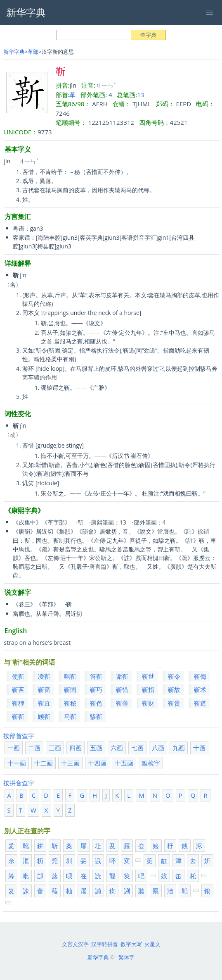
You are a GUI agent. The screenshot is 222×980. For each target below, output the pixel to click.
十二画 (44, 763)
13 (141, 95)
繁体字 (126, 957)
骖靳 (96, 716)
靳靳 (18, 716)
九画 (179, 748)
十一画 (17, 763)
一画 (14, 748)
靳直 (44, 703)
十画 (199, 748)
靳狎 (18, 703)
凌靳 (44, 676)
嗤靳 (70, 676)
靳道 (200, 703)
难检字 (151, 763)
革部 (33, 52)
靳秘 (70, 703)
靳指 (148, 689)
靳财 (148, 703)
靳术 (200, 689)
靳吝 (18, 689)
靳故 (174, 689)
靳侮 (200, 676)
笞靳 (96, 676)
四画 (76, 748)
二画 (34, 748)
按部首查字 (19, 736)
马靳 (70, 716)
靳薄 (122, 703)
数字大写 (131, 944)
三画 (55, 748)
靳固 (70, 689)
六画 (117, 748)
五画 (96, 748)
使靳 (18, 676)
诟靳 (122, 676)
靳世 (148, 676)
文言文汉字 (75, 944)
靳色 (96, 703)
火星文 (152, 944)
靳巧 (96, 689)
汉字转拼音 (105, 944)
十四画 (97, 763)
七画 (137, 748)
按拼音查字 (19, 783)
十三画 (70, 763)
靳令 (174, 676)
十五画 (124, 763)
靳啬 (44, 689)
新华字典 (14, 52)
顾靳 (44, 716)
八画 (158, 748)
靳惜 (122, 689)
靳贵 (174, 703)
